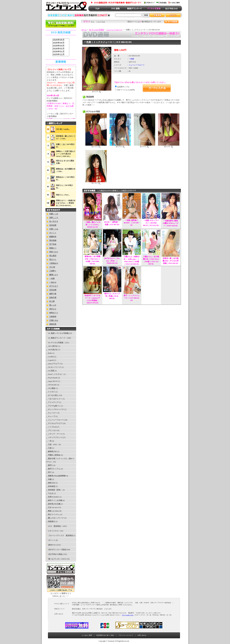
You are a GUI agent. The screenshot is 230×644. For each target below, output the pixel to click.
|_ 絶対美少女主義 (53, 504)
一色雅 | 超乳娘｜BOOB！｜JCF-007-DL (132, 223)
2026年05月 (61, 40)
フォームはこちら (128, 615)
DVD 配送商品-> (55, 526)
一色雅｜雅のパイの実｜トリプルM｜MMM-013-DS (93, 225)
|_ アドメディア (52, 402)
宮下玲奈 (53, 244)
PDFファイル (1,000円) (126, 90)
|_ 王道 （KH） (52, 445)
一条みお (53, 282)
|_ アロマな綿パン (53, 406)
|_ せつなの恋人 (52, 395)
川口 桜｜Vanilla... (63, 129)
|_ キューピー (51, 413)
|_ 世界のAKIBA (52, 497)
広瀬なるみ (54, 320)
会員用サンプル (123, 87)
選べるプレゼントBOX (57, 559)
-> (57, 343)
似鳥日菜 (53, 298)
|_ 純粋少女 (50, 483)
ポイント (53, 233)
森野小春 (53, 294)
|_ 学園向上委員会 (53, 455)
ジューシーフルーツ (114, 30)
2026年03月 (61, 46)
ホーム (84, 30)
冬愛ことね (54, 229)
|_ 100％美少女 (52, 350)
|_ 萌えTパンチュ (53, 514)
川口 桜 (52, 267)
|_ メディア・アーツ (54, 434)
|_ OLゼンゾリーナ (53, 367)
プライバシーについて (126, 635)
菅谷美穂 (53, 240)
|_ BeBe (49, 353)
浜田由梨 (53, 225)
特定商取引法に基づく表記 (105, 635)
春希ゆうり (54, 313)
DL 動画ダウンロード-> (58, 338)
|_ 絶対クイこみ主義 (54, 500)
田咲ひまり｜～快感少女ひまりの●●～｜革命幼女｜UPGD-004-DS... (66, 203)
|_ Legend (50, 360)
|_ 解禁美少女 (51, 452)
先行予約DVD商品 (55, 554)
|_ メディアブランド (54, 437)
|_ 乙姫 (49, 448)
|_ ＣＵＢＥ (50, 392)
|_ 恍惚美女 (50, 521)
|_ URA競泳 (50, 388)
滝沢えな (53, 309)
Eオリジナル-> (54, 531)
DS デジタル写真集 (96, 30)
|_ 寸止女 (49, 493)
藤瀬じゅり (54, 275)
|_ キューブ (50, 416)
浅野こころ (54, 218)
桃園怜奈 (53, 237)
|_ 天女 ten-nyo (52, 507)
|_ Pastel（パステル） (54, 374)
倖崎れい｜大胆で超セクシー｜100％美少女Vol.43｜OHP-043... (66, 154)
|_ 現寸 (49, 472)
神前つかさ (54, 252)
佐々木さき (54, 221)
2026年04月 (61, 43)
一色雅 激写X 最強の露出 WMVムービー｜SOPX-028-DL (171, 223)
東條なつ (53, 248)
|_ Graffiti (50, 357)
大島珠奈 (53, 317)
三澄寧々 (53, 271)
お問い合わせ (142, 635)
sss (61, 47)
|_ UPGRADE (51, 385)
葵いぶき (53, 305)
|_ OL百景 (50, 371)
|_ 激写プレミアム (53, 469)
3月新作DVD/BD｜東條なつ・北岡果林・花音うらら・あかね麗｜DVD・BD (60, 106)
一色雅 (52, 279)
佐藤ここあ (54, 214)
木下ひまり (54, 286)
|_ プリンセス (51, 430)
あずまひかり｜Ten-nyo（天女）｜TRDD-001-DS (112, 261)
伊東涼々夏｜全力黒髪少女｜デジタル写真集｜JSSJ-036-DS (171, 261)
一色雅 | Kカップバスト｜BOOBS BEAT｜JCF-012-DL (151, 223)
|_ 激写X (49, 465)
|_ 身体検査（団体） (54, 490)
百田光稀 (53, 290)
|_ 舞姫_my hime (52, 511)
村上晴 (52, 301)
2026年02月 (61, 49)
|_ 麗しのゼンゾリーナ (55, 518)
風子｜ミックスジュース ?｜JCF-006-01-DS (132, 298)
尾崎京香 (53, 324)
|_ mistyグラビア (52, 364)
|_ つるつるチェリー (54, 399)
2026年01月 (61, 52)
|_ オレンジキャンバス (55, 409)
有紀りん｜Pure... (63, 195)
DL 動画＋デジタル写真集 (58, 333)
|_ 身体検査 (50, 486)
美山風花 (53, 256)
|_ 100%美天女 (52, 346)
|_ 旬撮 (49, 479)
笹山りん (53, 260)
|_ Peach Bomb (51, 378)
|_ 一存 (49, 441)
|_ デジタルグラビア (54, 423)
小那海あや (54, 263)
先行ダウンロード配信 (57, 550)
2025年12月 (61, 55)
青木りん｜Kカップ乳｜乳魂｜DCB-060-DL (112, 296)
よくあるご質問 (87, 635)
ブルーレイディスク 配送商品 (61, 536)
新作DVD (52, 545)
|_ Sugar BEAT (52, 381)
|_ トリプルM (51, 427)
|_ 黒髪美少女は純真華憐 (56, 476)
